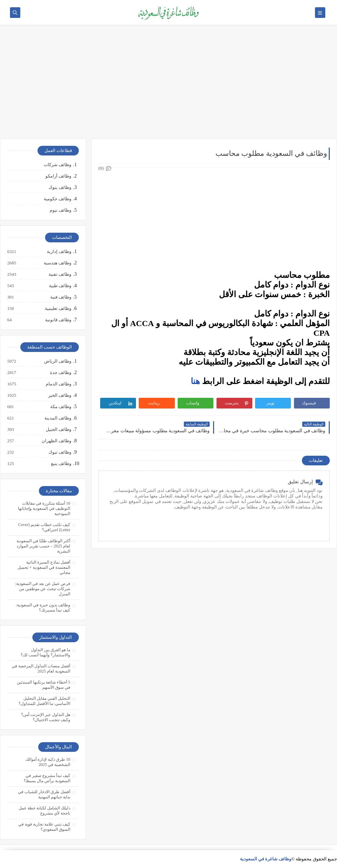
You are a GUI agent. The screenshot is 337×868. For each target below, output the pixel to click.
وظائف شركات (57, 165)
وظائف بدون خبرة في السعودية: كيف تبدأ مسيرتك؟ (43, 608)
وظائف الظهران (56, 441)
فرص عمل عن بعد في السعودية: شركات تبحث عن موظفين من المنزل (43, 589)
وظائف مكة (60, 407)
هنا (195, 381)
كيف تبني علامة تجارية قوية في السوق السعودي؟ (44, 827)
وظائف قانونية (58, 320)
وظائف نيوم (60, 210)
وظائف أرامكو (58, 176)
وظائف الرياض (57, 361)
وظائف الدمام (58, 384)
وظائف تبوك (60, 452)
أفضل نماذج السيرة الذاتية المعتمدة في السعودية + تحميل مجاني (44, 567)
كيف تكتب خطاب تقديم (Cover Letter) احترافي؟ (44, 527)
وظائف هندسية (57, 263)
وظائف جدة (60, 373)
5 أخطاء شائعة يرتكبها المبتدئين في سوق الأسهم (44, 685)
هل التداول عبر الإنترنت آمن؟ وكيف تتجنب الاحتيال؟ (46, 717)
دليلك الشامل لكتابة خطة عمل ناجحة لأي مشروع (44, 811)
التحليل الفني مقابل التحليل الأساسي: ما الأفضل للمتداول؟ (44, 701)
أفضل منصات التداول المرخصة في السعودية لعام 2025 (41, 669)
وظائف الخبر (59, 395)
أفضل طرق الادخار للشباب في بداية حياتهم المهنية (44, 794)
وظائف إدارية (59, 252)
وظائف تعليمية (58, 309)
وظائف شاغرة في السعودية (266, 859)
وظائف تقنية (60, 274)
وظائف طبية (60, 286)
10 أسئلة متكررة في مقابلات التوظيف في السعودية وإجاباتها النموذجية (44, 508)
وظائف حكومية (57, 199)
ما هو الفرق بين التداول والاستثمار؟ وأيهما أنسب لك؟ (45, 652)
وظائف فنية (60, 297)
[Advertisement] (168, 85)
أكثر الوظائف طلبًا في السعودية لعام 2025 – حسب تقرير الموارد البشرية (43, 546)
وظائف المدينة (57, 418)
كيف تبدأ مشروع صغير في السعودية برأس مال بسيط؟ (47, 778)
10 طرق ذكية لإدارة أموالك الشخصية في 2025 (48, 762)
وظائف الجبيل (58, 430)
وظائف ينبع (61, 464)
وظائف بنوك (60, 187)
